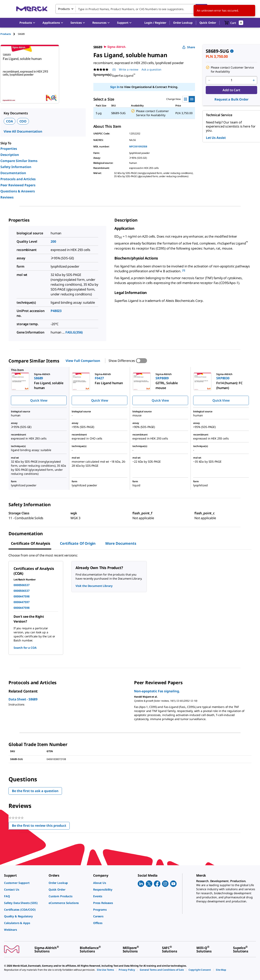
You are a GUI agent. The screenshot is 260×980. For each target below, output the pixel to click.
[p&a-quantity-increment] (254, 80)
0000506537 (22, 585)
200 (53, 241)
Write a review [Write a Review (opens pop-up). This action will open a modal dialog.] (129, 69)
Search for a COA (25, 648)
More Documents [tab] (121, 543)
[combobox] (131, 9)
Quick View (39, 400)
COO (23, 121)
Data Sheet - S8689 (23, 699)
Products (6, 34)
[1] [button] (184, 270)
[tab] (9, 34)
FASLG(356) (74, 332)
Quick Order (208, 23)
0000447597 (22, 602)
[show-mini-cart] (234, 23)
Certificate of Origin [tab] (78, 543)
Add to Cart (231, 90)
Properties (9, 149)
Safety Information (16, 167)
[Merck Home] (32, 9)
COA (10, 121)
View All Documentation (23, 131)
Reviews (7, 197)
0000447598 (22, 596)
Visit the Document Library (94, 586)
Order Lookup (183, 23)
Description (10, 155)
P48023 (56, 311)
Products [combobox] (64, 9)
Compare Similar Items (19, 161)
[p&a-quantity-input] (231, 80)
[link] (24, 883)
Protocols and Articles (18, 179)
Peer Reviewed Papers (18, 185)
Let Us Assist (216, 138)
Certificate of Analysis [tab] (31, 543)
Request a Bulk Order (231, 99)
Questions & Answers (18, 191)
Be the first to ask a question (35, 791)
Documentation (13, 173)
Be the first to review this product (41, 826)
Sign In (115, 87)
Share (189, 47)
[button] (155, 23)
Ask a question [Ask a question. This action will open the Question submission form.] (151, 69)
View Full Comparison (83, 361)
